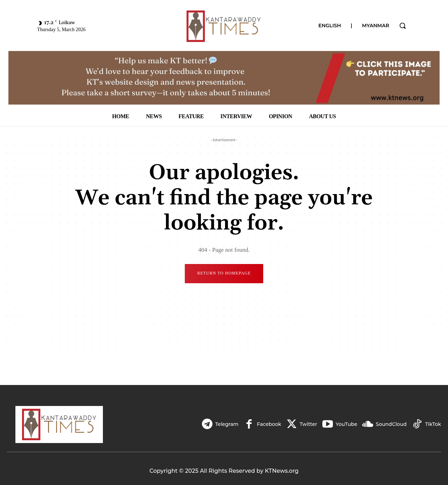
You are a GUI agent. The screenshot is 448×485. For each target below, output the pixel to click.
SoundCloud (391, 424)
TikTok (433, 424)
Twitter (308, 424)
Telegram (226, 424)
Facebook (269, 424)
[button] (402, 26)
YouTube (346, 424)
